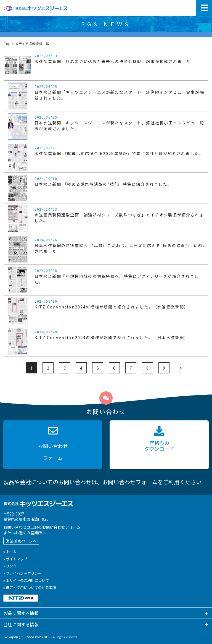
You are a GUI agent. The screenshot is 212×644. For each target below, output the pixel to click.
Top (7, 44)
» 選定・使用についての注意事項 (30, 587)
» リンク (10, 566)
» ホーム (10, 552)
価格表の (159, 439)
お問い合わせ (53, 445)
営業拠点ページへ (21, 541)
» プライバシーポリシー (22, 573)
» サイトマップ (15, 559)
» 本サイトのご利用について (26, 580)
